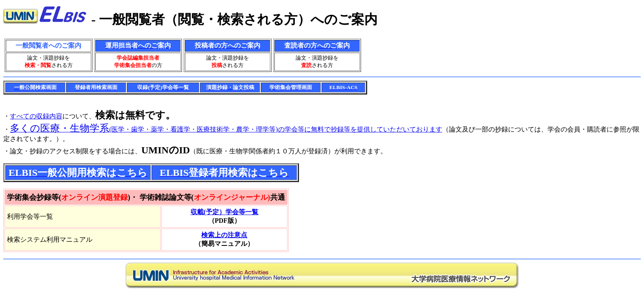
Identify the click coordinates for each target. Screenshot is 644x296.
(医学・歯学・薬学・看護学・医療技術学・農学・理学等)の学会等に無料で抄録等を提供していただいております (226, 129)
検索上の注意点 (224, 235)
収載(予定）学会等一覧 (224, 212)
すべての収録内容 (36, 116)
